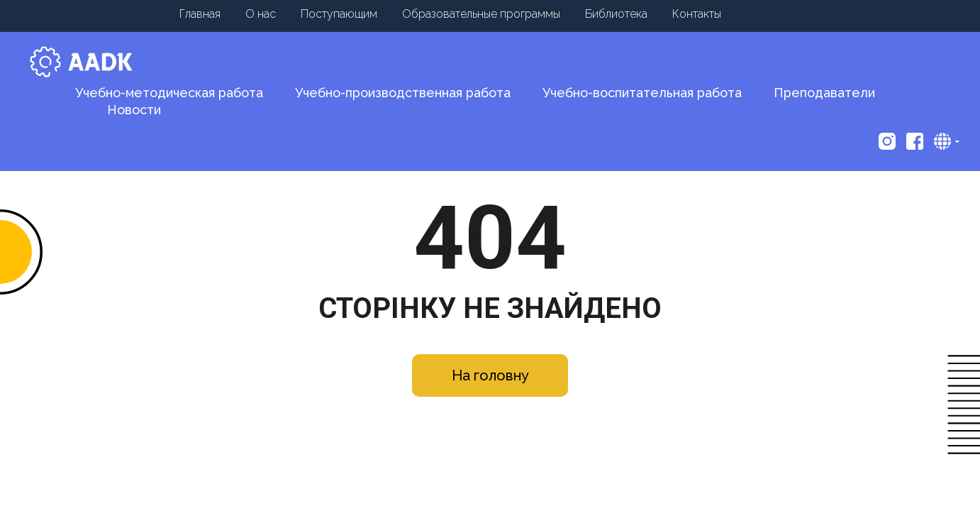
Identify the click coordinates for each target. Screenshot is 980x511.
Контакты (697, 14)
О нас (261, 14)
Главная (200, 14)
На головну (490, 375)
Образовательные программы (481, 14)
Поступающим (339, 14)
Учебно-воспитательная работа (642, 93)
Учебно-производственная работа (403, 93)
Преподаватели (824, 93)
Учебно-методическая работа (169, 93)
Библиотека (616, 14)
